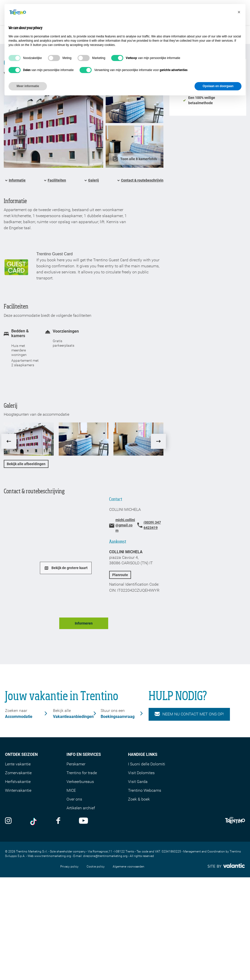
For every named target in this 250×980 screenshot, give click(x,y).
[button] (239, 12)
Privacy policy (69, 867)
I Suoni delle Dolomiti (147, 764)
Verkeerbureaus (80, 782)
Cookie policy (96, 867)
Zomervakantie (18, 773)
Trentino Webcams (145, 790)
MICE (71, 790)
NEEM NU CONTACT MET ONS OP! (189, 714)
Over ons (74, 799)
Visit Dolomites (141, 773)
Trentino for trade (82, 773)
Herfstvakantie (18, 782)
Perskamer (76, 764)
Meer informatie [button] (28, 86)
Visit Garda (138, 782)
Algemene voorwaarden (129, 867)
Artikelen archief (81, 808)
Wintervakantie (18, 790)
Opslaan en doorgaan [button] (218, 86)
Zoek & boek (139, 799)
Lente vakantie (18, 764)
